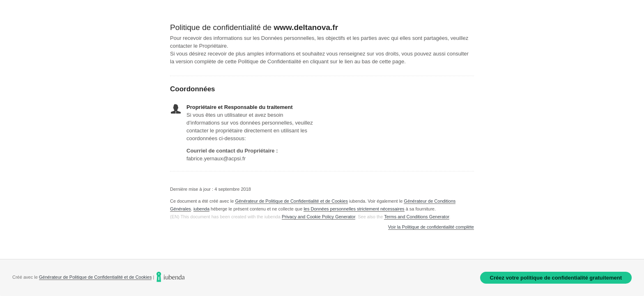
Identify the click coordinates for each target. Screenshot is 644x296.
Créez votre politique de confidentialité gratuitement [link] (556, 278)
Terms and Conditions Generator (416, 217)
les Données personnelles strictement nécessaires (354, 209)
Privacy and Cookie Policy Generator (319, 217)
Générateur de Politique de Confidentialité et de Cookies (291, 201)
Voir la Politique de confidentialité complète (431, 227)
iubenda (201, 209)
